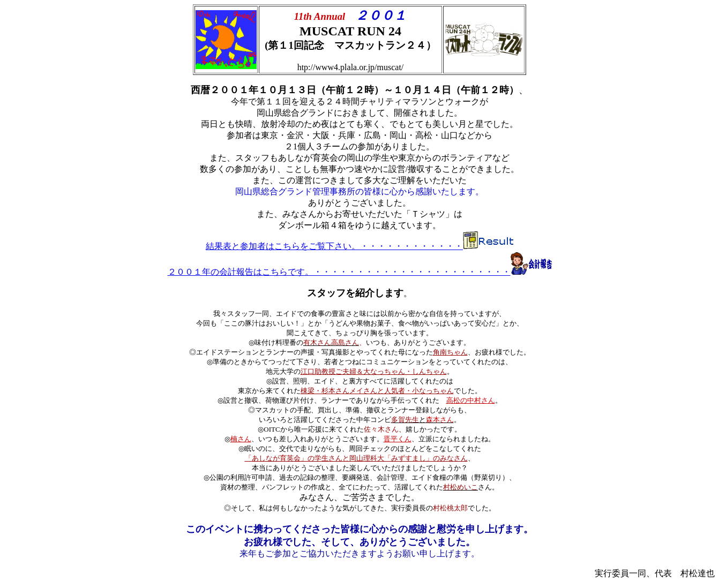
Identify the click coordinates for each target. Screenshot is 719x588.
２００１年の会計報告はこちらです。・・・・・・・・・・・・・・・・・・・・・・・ (339, 272)
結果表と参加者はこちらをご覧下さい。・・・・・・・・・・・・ (334, 246)
